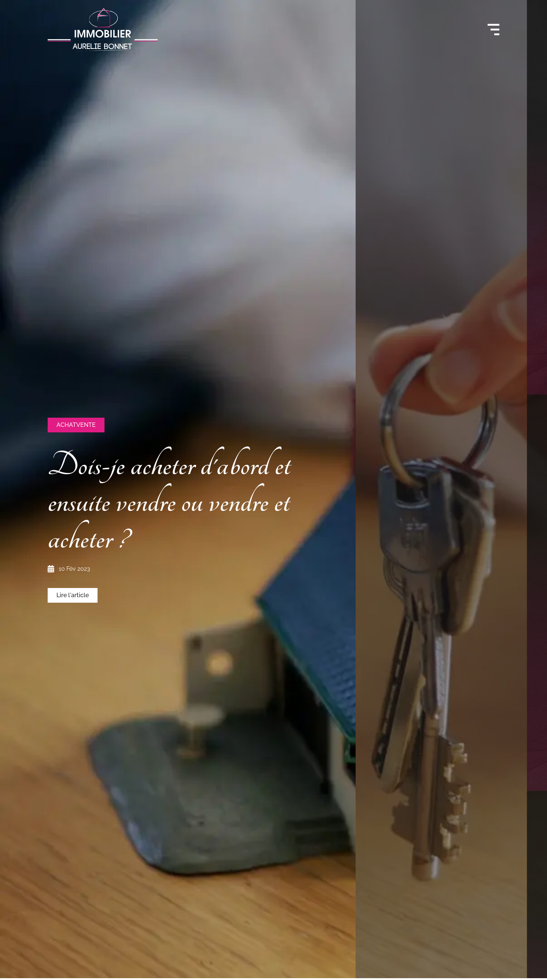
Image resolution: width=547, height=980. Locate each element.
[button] (76, 425)
